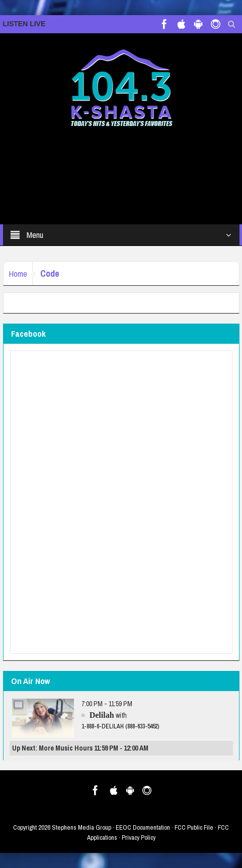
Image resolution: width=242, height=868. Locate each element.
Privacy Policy (139, 838)
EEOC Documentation (143, 827)
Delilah (102, 715)
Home (18, 273)
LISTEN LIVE (24, 24)
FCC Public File (194, 827)
